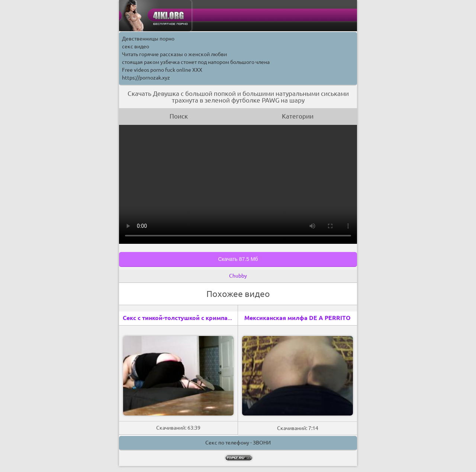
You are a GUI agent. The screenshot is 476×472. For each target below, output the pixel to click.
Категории (298, 116)
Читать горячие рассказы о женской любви (174, 54)
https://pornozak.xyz (146, 78)
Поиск (179, 116)
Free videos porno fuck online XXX (162, 70)
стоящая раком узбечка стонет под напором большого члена (196, 62)
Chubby (238, 276)
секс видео (136, 46)
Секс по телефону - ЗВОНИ (238, 443)
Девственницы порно (148, 39)
